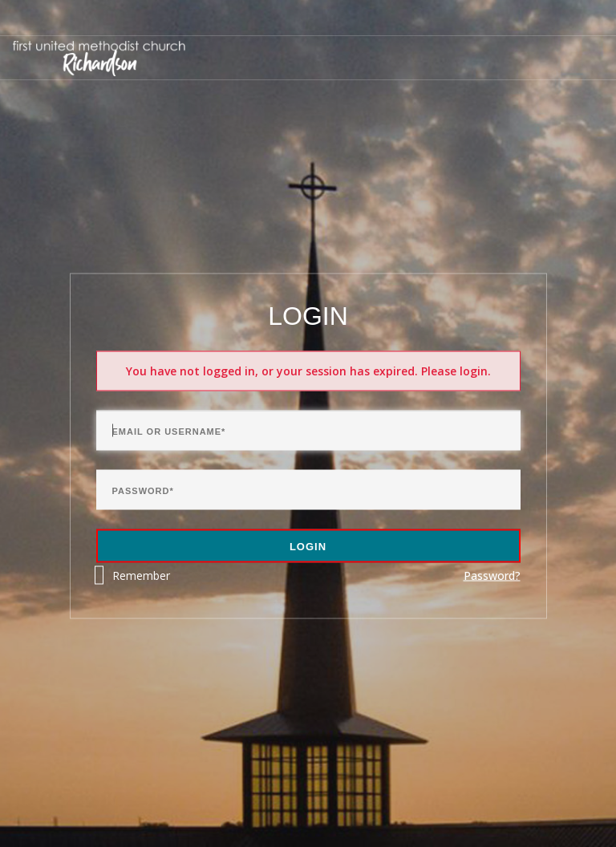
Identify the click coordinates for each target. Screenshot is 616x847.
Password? (492, 575)
